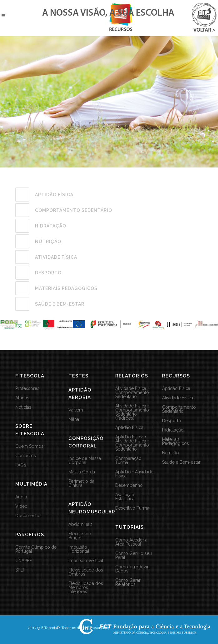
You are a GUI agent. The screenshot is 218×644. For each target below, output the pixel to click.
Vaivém (76, 410)
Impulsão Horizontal (79, 549)
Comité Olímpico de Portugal (36, 549)
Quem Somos (29, 446)
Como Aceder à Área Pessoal (131, 542)
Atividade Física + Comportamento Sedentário (132, 393)
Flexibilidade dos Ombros (86, 572)
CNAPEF (24, 561)
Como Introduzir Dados (132, 569)
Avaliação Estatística (125, 497)
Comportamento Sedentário (179, 409)
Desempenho (129, 485)
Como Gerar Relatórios (128, 582)
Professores (27, 389)
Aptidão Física (129, 428)
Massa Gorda (82, 472)
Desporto (172, 421)
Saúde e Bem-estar (181, 462)
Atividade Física (178, 398)
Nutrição (171, 453)
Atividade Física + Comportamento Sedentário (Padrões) (132, 412)
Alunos (22, 398)
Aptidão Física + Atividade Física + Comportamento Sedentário (132, 443)
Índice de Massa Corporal (85, 461)
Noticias (23, 407)
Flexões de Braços (80, 536)
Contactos (26, 456)
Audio (21, 497)
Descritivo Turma (132, 508)
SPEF (20, 570)
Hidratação (173, 430)
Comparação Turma (128, 461)
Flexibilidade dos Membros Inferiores (86, 588)
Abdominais (80, 524)
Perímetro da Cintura (81, 483)
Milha (74, 419)
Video (21, 506)
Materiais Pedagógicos (176, 442)
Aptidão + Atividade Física (134, 474)
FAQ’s (21, 465)
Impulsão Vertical (86, 561)
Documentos (28, 516)
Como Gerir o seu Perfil (134, 556)
